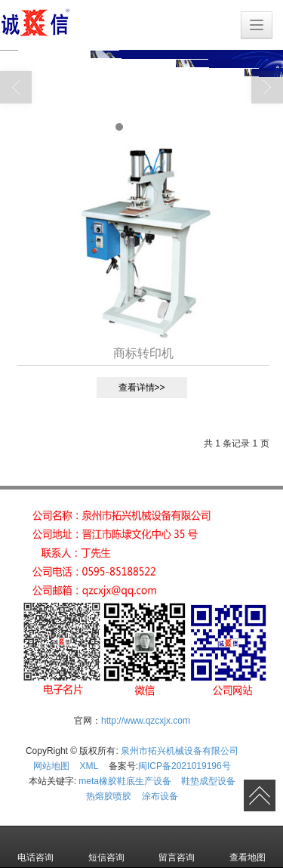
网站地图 (51, 766)
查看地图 (248, 847)
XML (89, 766)
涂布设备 (160, 796)
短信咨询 (106, 847)
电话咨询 (35, 847)
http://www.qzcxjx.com (146, 721)
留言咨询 (177, 847)
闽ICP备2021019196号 (185, 766)
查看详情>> (142, 388)
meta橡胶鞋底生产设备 (125, 781)
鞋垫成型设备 (208, 781)
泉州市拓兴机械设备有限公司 (180, 751)
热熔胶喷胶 (109, 796)
